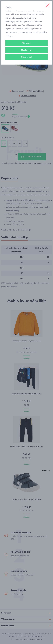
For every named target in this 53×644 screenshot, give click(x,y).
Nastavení (26, 50)
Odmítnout (27, 57)
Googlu (8, 25)
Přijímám (27, 43)
